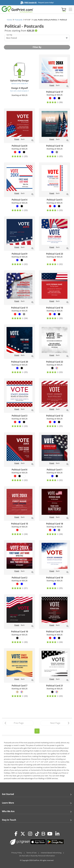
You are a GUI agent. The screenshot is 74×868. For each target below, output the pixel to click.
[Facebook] (16, 834)
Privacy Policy (17, 853)
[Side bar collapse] (70, 10)
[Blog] (43, 833)
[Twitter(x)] (23, 834)
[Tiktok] (37, 834)
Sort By (9, 35)
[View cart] (63, 10)
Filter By (37, 47)
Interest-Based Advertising (51, 853)
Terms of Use (31, 853)
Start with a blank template (19, 91)
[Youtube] (50, 834)
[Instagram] (30, 834)
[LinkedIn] (57, 834)
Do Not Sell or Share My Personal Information (37, 856)
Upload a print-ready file (20, 83)
